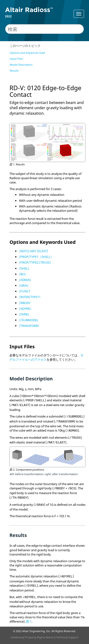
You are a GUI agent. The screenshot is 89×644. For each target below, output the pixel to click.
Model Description (21, 65)
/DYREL (24, 314)
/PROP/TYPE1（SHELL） (36, 257)
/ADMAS (25, 280)
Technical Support (67, 637)
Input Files (16, 59)
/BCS (22, 274)
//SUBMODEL (29, 320)
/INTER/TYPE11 (30, 297)
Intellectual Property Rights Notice (32, 637)
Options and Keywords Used (27, 53)
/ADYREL (25, 309)
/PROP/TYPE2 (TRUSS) (35, 262)
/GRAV (24, 285)
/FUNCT (25, 291)
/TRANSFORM (29, 326)
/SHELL (24, 268)
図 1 (29, 621)
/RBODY (25, 303)
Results (14, 71)
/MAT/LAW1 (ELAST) (33, 251)
